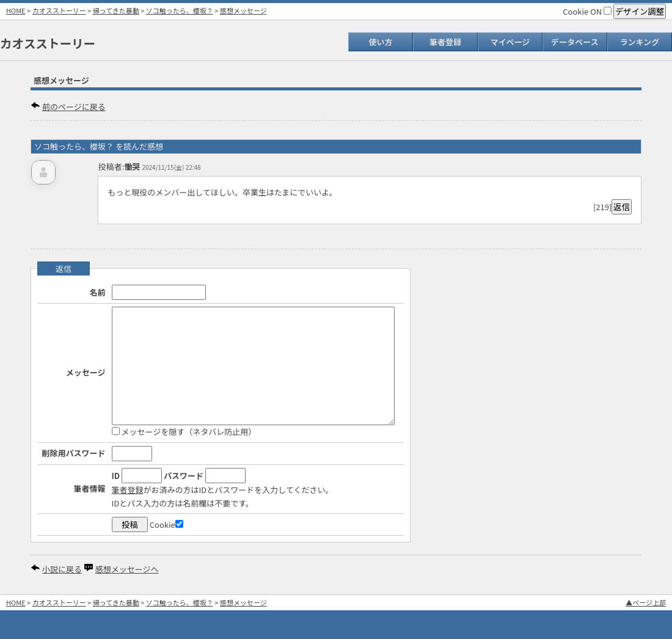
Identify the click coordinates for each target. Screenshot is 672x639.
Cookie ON (587, 11)
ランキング (640, 42)
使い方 (380, 42)
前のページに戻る (74, 107)
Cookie (166, 524)
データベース (575, 42)
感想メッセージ (243, 10)
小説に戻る (62, 569)
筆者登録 (445, 42)
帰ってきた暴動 (116, 10)
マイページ (510, 42)
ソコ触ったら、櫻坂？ (180, 10)
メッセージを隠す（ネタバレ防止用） (184, 432)
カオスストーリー (59, 10)
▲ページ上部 (646, 602)
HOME (16, 10)
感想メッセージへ (127, 569)
